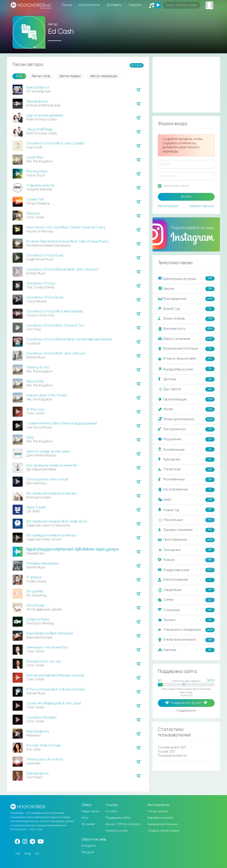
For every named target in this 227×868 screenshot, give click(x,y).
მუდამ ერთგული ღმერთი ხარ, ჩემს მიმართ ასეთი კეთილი (72, 549)
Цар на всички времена (45, 115)
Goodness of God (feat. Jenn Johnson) (56, 353)
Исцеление (186, 439)
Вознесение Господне (186, 349)
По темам (88, 824)
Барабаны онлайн (160, 818)
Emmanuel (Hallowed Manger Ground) (55, 675)
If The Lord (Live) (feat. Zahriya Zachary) (55, 689)
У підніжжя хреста (40, 185)
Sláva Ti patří (36, 507)
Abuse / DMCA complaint (123, 824)
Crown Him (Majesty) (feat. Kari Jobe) (54, 703)
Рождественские (186, 570)
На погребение (186, 490)
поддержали (186, 711)
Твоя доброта (37, 101)
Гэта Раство (35, 605)
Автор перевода (104, 76)
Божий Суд (186, 309)
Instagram (89, 846)
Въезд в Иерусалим (186, 369)
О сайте (112, 811)
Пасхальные (186, 520)
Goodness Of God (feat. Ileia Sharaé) (55, 311)
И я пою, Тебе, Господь (43, 745)
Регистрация (168, 206)
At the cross (36, 409)
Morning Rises (37, 171)
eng (27, 853)
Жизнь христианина (186, 419)
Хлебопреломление (186, 640)
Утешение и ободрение (186, 630)
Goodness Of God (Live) (45, 255)
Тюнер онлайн (158, 811)
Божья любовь (186, 319)
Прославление (186, 540)
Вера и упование (186, 339)
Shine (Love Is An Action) (45, 759)
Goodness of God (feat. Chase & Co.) (55, 325)
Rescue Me (35, 381)
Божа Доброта (38, 87)
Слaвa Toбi (35, 199)
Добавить (114, 5)
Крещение (186, 460)
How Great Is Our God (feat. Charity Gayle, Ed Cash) (66, 227)
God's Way (35, 157)
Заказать (135, 5)
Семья (186, 600)
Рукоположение (186, 580)
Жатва (186, 409)
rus (18, 853)
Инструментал (186, 429)
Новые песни (90, 811)
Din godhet (35, 591)
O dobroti (34, 577)
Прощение (186, 550)
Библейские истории (186, 279)
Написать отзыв (116, 831)
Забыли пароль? (202, 206)
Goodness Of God (41, 283)
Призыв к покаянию (186, 530)
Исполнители (89, 5)
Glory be (33, 213)
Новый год (186, 510)
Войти (186, 197)
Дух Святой (186, 389)
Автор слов (41, 76)
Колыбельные (186, 449)
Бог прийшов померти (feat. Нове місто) (57, 521)
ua (37, 853)
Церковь (186, 650)
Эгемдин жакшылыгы (42, 563)
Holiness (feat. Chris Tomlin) (47, 395)
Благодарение (186, 299)
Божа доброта (37, 773)
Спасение (186, 610)
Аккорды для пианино (163, 824)
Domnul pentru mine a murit (47, 479)
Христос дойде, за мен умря (48, 451)
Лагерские (186, 470)
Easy (30, 437)
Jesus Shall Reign (40, 129)
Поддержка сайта (118, 818)
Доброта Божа (38, 619)
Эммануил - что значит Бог (47, 647)
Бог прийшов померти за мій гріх (51, 493)
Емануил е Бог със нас (44, 661)
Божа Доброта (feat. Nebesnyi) (50, 633)
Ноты (85, 818)
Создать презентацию (163, 831)
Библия (186, 289)
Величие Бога (186, 329)
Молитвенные (186, 480)
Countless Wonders (42, 717)
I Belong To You (38, 367)
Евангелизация (186, 399)
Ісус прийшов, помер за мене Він (52, 465)
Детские (186, 379)
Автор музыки (70, 76)
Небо (186, 500)
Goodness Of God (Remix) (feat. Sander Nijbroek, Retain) (69, 339)
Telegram (88, 852)
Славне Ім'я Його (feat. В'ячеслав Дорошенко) (62, 423)
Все (19, 76)
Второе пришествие (186, 359)
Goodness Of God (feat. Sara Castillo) (55, 143)
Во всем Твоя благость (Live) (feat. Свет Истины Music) (67, 241)
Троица (186, 620)
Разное (186, 560)
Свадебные (186, 590)
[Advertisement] (186, 85)
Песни (67, 5)
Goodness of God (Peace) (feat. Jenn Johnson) (62, 269)
